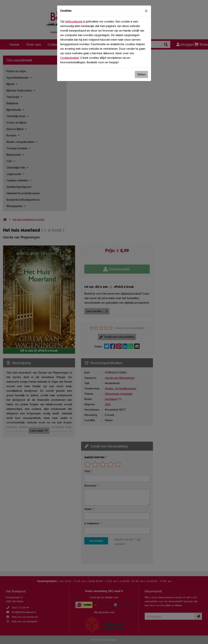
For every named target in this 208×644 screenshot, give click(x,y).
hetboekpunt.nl (75, 21)
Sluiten (141, 74)
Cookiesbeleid (69, 58)
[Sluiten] (146, 11)
